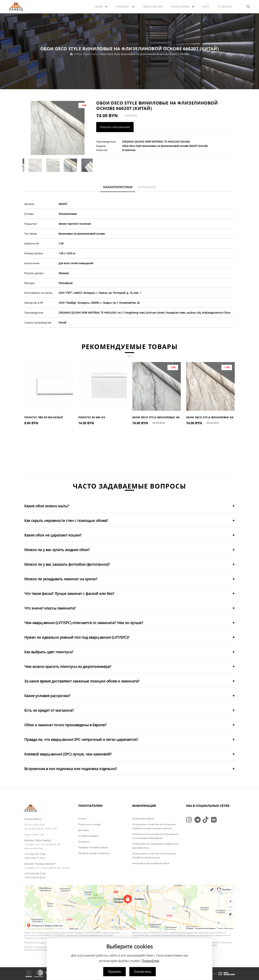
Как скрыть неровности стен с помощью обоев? (66, 521)
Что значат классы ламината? (50, 608)
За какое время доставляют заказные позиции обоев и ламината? (82, 681)
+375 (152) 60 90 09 (35, 877)
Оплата (82, 819)
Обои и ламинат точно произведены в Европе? (65, 725)
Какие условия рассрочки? (47, 696)
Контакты (84, 842)
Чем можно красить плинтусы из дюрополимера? (68, 667)
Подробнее (150, 961)
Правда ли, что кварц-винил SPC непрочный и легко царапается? (81, 740)
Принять (114, 972)
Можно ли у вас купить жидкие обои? (57, 550)
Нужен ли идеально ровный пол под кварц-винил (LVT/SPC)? (77, 637)
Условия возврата (89, 836)
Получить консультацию (115, 127)
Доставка (84, 830)
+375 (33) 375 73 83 (35, 854)
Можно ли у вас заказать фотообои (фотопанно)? (67, 564)
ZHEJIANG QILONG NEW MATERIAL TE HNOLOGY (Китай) (156, 142)
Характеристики (118, 187)
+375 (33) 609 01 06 (35, 873)
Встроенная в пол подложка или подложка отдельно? (71, 769)
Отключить (143, 972)
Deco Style (91, 54)
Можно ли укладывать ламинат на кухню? (61, 579)
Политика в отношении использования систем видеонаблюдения (155, 836)
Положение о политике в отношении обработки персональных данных (154, 826)
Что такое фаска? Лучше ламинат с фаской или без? (69, 594)
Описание (147, 187)
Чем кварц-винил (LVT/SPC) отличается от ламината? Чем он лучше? (84, 623)
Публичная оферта (143, 819)
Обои (79, 54)
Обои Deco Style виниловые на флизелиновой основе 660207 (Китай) (144, 54)
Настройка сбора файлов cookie (151, 863)
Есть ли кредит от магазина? (49, 710)
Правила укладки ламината (94, 853)
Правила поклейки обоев (93, 847)
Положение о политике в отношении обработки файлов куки (154, 855)
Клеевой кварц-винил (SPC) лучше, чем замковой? (68, 754)
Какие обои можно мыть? (47, 506)
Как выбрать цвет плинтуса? (49, 652)
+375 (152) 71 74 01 (35, 858)
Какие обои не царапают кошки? (53, 535)
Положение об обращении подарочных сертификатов (156, 846)
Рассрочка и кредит (90, 824)
